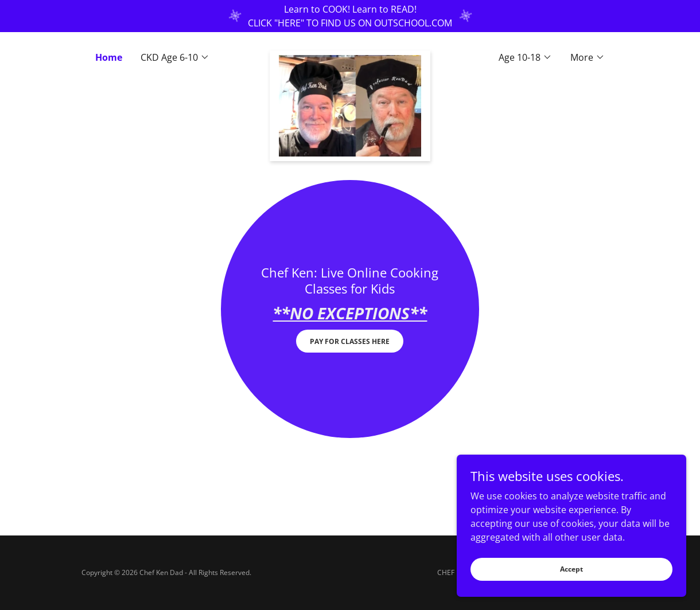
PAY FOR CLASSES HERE (350, 341)
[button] (175, 57)
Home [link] (109, 57)
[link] (350, 55)
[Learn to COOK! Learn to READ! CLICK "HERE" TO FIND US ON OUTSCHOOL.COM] (350, 16)
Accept (571, 569)
